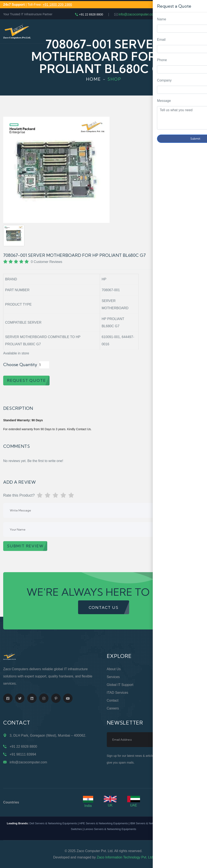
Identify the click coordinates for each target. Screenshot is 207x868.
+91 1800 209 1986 (57, 5)
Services (113, 677)
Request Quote (200, 347)
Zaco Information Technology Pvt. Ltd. (125, 857)
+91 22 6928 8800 (91, 14)
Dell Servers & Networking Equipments (53, 823)
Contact (113, 700)
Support (164, 677)
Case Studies (169, 708)
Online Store (168, 669)
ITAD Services (118, 693)
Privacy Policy (169, 685)
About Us (114, 669)
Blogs (163, 700)
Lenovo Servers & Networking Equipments (110, 829)
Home (94, 79)
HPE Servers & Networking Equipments (104, 823)
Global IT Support (120, 685)
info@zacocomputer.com (137, 14)
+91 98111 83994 (23, 754)
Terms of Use (169, 693)
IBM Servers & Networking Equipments (154, 823)
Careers (113, 708)
